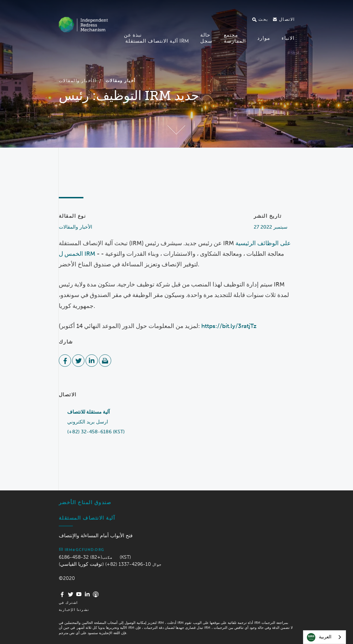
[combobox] (324, 637)
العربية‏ (319, 637)
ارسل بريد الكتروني (88, 422)
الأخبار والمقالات (78, 80)
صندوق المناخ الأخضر (85, 502)
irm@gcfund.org (82, 549)
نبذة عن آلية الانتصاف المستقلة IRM (156, 38)
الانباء (288, 38)
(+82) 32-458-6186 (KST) (96, 432)
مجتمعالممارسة (235, 38)
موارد (264, 38)
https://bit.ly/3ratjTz (229, 326)
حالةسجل (206, 38)
